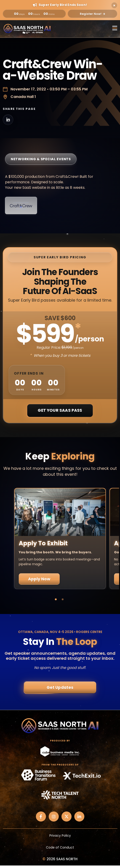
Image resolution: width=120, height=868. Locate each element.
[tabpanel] (60, 539)
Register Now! (92, 14)
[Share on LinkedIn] (8, 120)
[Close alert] (114, 5)
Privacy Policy (60, 836)
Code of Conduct (60, 847)
